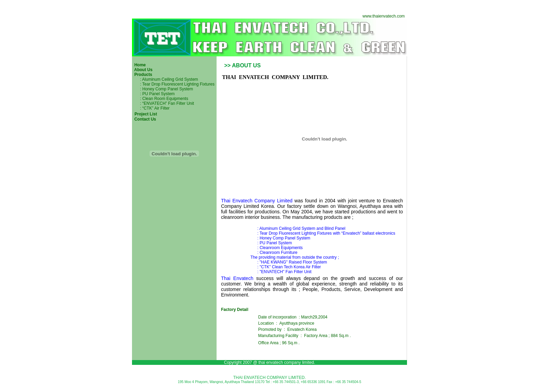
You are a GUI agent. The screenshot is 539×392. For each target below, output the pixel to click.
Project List (145, 114)
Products (142, 75)
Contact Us (145, 119)
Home (139, 65)
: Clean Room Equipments (163, 99)
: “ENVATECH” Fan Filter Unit (166, 103)
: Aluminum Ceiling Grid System (168, 79)
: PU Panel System (156, 94)
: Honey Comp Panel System (166, 89)
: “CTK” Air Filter (151, 108)
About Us (142, 70)
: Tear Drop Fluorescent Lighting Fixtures (177, 84)
